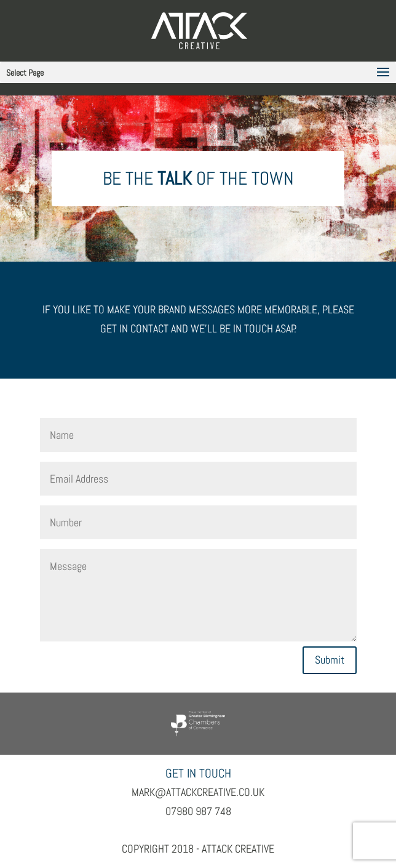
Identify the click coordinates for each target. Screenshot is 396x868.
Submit (330, 660)
